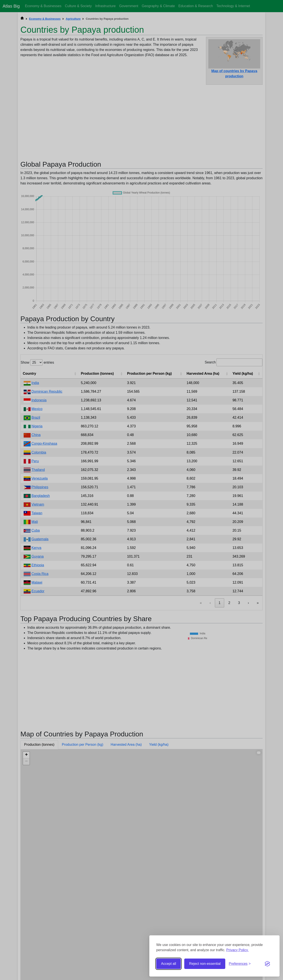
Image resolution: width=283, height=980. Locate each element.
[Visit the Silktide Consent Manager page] (267, 964)
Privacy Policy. (238, 950)
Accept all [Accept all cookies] (169, 964)
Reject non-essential (205, 964)
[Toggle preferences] (240, 964)
